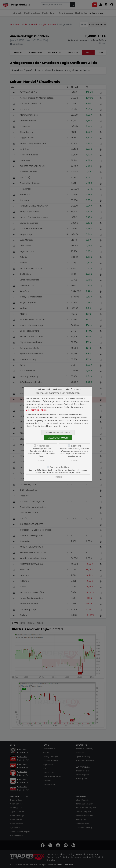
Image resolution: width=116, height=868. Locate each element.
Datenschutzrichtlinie (36, 410)
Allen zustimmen (58, 438)
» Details (42, 460)
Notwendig (43, 446)
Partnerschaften (59, 467)
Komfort (76, 446)
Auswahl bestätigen (58, 433)
